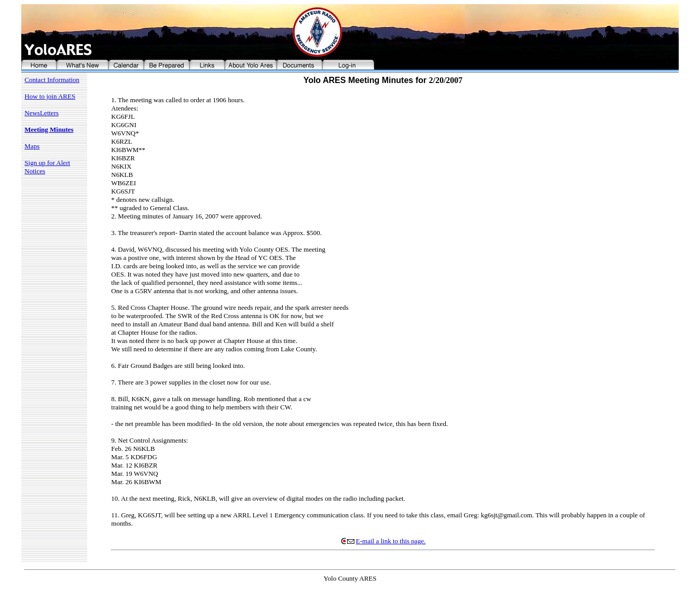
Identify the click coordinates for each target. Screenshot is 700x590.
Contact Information (52, 80)
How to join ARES (50, 96)
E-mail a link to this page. (383, 541)
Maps (32, 146)
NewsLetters (42, 113)
